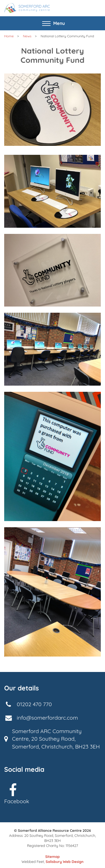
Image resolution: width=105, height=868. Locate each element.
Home (9, 36)
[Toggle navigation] (52, 23)
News (27, 36)
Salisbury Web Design (65, 862)
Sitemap (52, 857)
